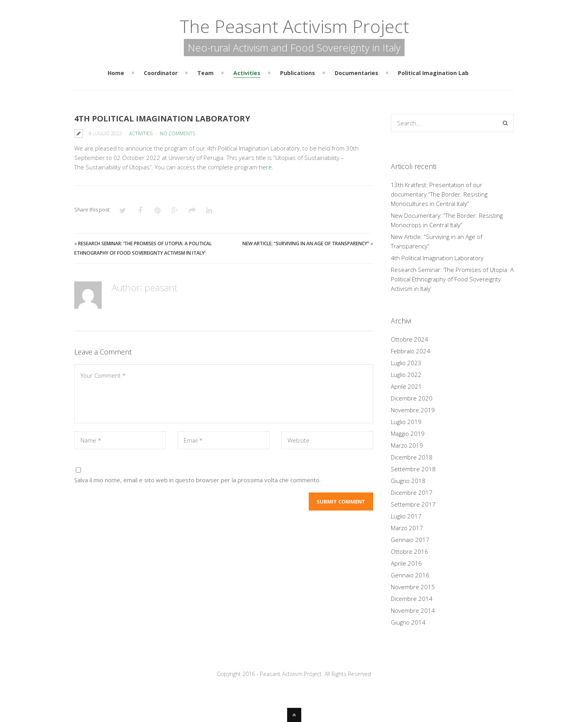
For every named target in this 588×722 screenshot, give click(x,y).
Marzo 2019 (407, 445)
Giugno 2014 (408, 622)
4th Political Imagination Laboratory (437, 258)
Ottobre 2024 (409, 339)
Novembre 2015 (413, 587)
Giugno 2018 (408, 481)
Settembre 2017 (413, 504)
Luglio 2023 (406, 363)
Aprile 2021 (406, 386)
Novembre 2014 (413, 610)
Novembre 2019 (413, 410)
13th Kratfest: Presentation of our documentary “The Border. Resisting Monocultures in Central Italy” (439, 194)
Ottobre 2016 (409, 551)
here (265, 167)
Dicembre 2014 (412, 599)
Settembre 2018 (413, 469)
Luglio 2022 (406, 375)
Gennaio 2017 (410, 540)
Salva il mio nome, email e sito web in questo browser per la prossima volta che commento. (197, 480)
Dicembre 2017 (412, 492)
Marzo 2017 (407, 528)
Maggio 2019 (408, 434)
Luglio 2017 (406, 516)
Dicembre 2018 (412, 457)
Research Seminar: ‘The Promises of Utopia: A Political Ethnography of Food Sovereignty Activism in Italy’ (452, 279)
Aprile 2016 (406, 563)
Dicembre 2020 (412, 398)
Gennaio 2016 (410, 575)
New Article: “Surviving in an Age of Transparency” (306, 243)
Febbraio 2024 (410, 351)
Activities (141, 133)
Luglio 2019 (406, 422)
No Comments (178, 133)
